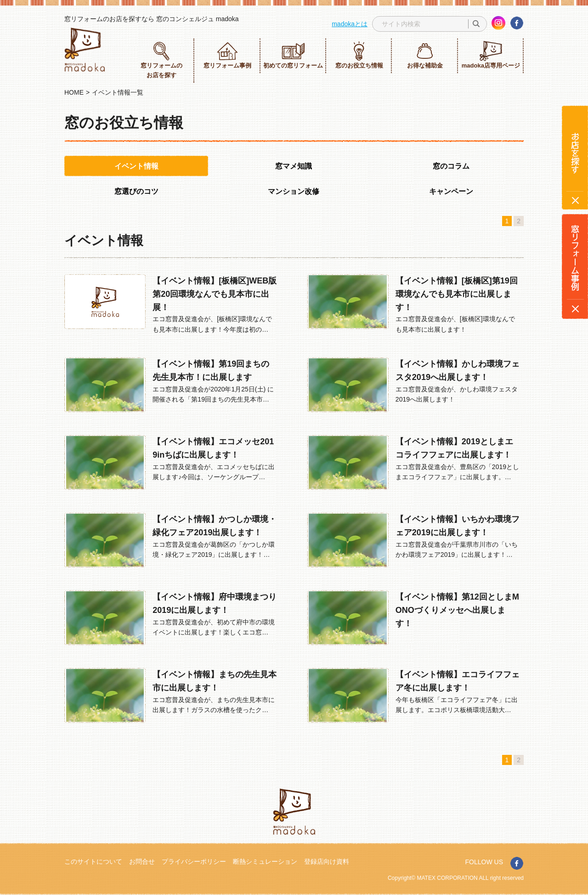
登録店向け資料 (327, 861)
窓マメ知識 (294, 166)
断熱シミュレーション (265, 861)
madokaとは (350, 24)
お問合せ (142, 861)
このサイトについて (93, 861)
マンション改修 (294, 191)
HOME (74, 92)
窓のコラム (451, 166)
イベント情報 (136, 166)
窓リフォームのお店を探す (161, 60)
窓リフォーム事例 (227, 55)
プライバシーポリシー (194, 861)
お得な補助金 (425, 55)
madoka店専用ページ (491, 55)
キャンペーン (451, 191)
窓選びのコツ (136, 191)
